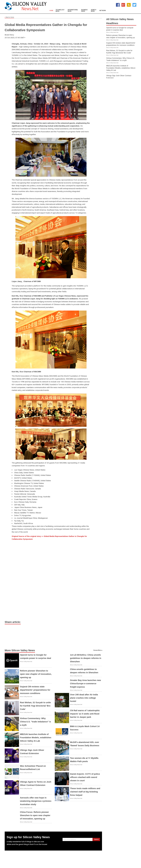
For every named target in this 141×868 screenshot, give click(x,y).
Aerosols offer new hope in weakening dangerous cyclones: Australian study (36, 801)
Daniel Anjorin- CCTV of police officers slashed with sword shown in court (85, 777)
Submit (96, 839)
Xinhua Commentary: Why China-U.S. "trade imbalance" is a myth (35, 722)
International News (73, 11)
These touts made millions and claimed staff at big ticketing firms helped (85, 792)
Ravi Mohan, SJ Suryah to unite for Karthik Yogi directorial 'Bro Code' (35, 706)
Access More (97, 650)
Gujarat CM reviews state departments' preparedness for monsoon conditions (35, 690)
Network (103, 11)
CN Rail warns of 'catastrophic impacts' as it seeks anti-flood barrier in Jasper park (85, 714)
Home (51, 11)
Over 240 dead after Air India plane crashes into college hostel (84, 698)
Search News (94, 11)
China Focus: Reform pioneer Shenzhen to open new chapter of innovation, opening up (35, 815)
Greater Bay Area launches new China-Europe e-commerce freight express (85, 684)
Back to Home (9, 17)
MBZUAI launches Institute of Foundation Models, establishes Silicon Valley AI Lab (36, 738)
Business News (84, 11)
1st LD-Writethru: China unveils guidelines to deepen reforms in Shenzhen (86, 658)
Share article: (13, 622)
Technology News (60, 11)
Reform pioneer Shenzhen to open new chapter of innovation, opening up (36, 674)
